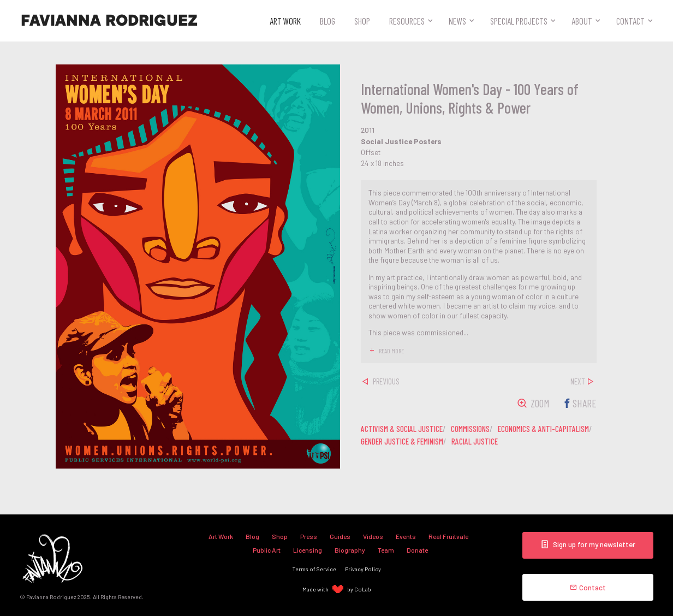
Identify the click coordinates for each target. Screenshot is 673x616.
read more (391, 351)
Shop (362, 21)
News (457, 21)
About (582, 21)
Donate (417, 550)
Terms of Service (314, 569)
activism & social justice (402, 429)
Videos (373, 536)
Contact (630, 21)
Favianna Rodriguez (109, 21)
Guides (340, 536)
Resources (407, 21)
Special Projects (519, 21)
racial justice (475, 441)
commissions (470, 429)
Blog (327, 21)
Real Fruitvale (448, 536)
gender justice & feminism (402, 441)
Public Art (267, 550)
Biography (350, 550)
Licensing (308, 550)
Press (309, 536)
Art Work (285, 21)
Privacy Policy (363, 569)
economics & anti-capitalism (543, 429)
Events (406, 536)
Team (386, 550)
